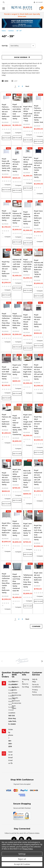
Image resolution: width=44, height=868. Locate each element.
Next (27, 86)
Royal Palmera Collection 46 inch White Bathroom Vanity (16, 528)
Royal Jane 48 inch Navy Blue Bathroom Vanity (38, 578)
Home (4, 31)
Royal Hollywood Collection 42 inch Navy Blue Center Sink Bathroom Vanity (6, 583)
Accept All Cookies (22, 864)
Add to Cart (6, 138)
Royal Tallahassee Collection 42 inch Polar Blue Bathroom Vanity (7, 321)
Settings (22, 854)
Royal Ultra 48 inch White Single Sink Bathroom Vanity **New (28, 114)
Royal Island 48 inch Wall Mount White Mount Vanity (27, 322)
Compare (36, 626)
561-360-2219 (10, 744)
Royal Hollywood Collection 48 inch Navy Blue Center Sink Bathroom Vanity (38, 168)
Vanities (11, 31)
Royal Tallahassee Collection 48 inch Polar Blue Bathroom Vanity (17, 321)
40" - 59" (19, 31)
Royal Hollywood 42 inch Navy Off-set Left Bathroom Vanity (38, 477)
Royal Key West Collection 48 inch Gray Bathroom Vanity (6, 269)
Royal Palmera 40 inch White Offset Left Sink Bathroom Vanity (17, 112)
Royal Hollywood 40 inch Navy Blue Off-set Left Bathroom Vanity (38, 372)
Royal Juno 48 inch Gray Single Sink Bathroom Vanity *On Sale (28, 422)
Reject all (22, 859)
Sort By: (5, 46)
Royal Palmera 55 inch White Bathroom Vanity (6, 216)
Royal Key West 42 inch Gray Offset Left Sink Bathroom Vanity (38, 532)
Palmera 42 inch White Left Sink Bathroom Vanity (17, 264)
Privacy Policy (28, 849)
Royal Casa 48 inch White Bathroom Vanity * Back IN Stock (38, 218)
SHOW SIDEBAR (22, 57)
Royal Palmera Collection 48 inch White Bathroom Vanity (6, 112)
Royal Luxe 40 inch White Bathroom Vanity (17, 370)
